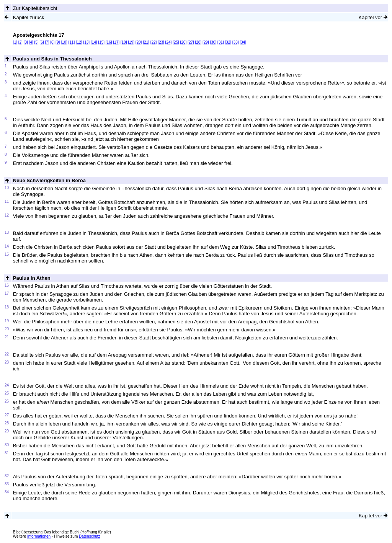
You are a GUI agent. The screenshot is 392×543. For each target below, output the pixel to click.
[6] (42, 42)
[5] (36, 42)
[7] (47, 42)
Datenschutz (90, 536)
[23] (161, 42)
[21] (146, 42)
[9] (58, 42)
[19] (131, 42)
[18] (124, 42)
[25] (176, 42)
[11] (71, 42)
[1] (15, 42)
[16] (109, 42)
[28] (198, 42)
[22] (154, 42)
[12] (79, 42)
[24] (169, 42)
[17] (116, 42)
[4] (31, 42)
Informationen (39, 536)
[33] (236, 42)
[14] (94, 42)
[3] (26, 42)
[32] (228, 42)
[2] (20, 42)
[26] (184, 42)
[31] (221, 42)
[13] (86, 42)
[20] (139, 42)
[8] (52, 42)
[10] (64, 42)
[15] (101, 42)
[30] (213, 42)
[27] (191, 42)
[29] (206, 42)
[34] (243, 42)
